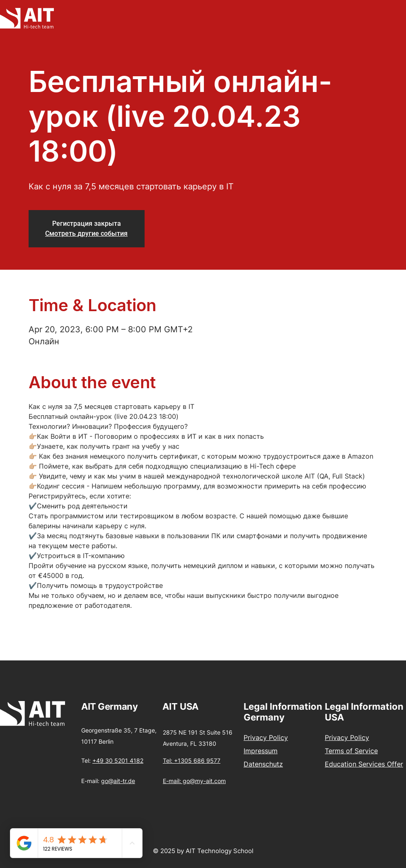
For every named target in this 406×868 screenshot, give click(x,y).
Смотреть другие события (86, 233)
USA (189, 706)
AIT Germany (109, 706)
